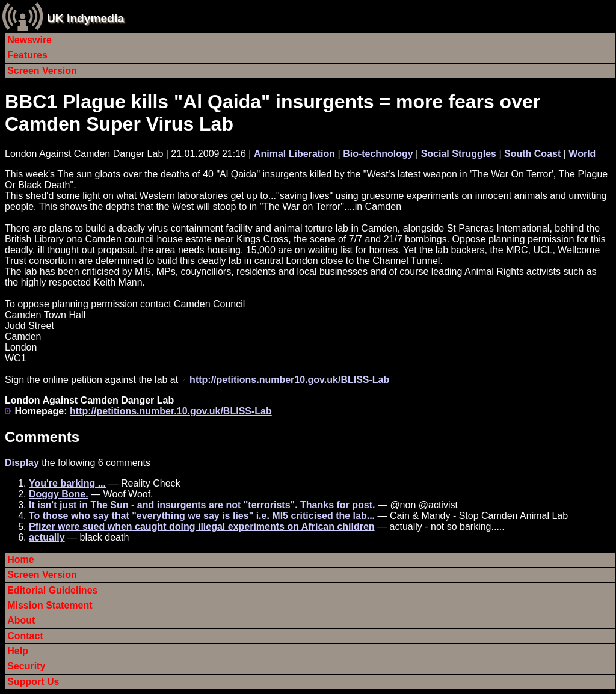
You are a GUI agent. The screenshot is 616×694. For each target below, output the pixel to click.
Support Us (33, 682)
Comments (42, 437)
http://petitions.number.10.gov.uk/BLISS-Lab (171, 411)
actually (47, 537)
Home (20, 560)
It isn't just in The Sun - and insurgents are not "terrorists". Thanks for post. (202, 505)
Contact (25, 636)
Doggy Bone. (59, 494)
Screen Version (42, 71)
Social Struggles (459, 154)
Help (18, 651)
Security (26, 666)
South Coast (532, 154)
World (582, 154)
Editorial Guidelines (52, 590)
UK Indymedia (85, 18)
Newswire (29, 40)
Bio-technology (378, 154)
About (21, 620)
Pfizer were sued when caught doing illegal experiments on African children (202, 527)
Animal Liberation (294, 154)
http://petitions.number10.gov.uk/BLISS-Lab (289, 380)
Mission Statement (50, 605)
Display (22, 463)
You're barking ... (67, 483)
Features (27, 55)
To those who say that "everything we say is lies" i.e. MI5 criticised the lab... (202, 516)
